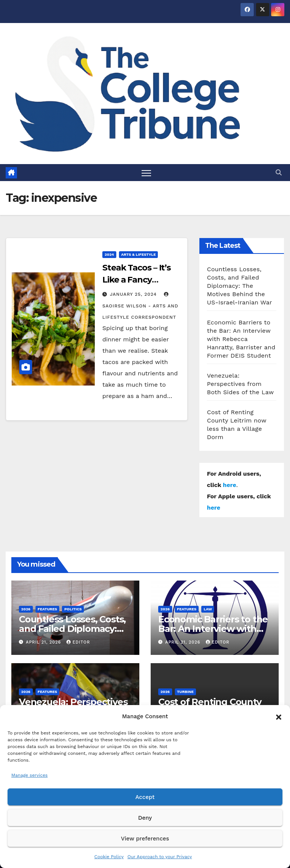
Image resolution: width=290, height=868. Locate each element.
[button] (279, 716)
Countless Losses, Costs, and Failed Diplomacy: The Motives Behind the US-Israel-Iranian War (239, 286)
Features (48, 609)
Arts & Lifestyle (139, 254)
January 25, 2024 (134, 294)
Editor (78, 642)
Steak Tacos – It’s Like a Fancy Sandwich (137, 280)
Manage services (29, 775)
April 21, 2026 (44, 642)
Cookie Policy (109, 857)
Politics (73, 609)
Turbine (185, 692)
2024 (109, 254)
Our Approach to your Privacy (160, 857)
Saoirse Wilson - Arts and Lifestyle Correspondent (140, 306)
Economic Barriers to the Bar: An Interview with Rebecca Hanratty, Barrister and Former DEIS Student (241, 339)
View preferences (145, 839)
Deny (145, 818)
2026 (26, 609)
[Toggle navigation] (146, 173)
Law (208, 609)
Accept (145, 797)
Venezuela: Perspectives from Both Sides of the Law (240, 384)
